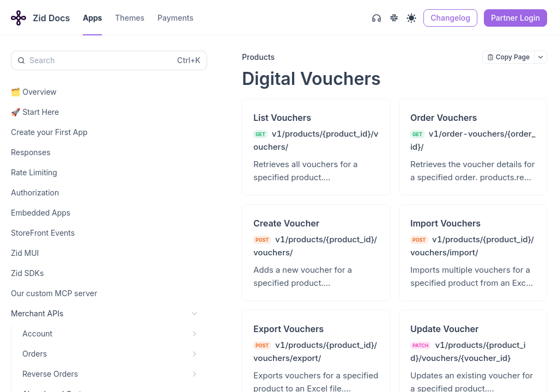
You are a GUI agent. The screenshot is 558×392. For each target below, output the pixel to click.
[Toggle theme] (411, 18)
